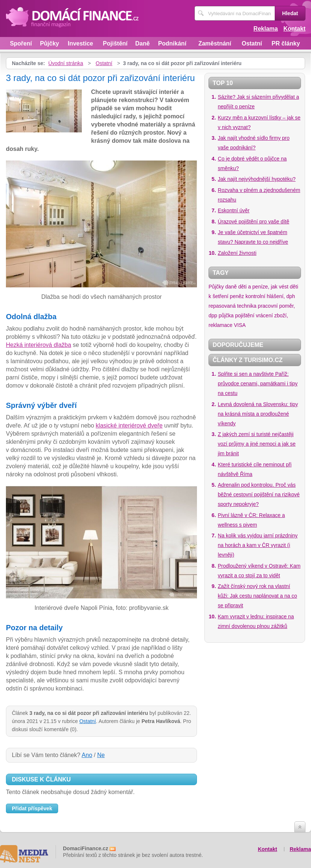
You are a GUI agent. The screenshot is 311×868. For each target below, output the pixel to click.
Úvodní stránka (66, 63)
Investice (80, 43)
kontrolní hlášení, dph (270, 296)
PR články (286, 43)
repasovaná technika (232, 306)
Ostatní (252, 43)
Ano (87, 755)
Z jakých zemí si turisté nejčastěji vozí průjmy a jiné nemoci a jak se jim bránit (257, 444)
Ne (101, 755)
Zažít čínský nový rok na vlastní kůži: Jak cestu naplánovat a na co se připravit (257, 596)
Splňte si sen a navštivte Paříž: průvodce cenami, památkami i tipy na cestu (258, 384)
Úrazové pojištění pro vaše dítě (253, 222)
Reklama (266, 29)
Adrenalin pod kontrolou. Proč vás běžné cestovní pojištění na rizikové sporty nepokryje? (259, 494)
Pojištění (115, 43)
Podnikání (172, 43)
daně (231, 287)
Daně (142, 43)
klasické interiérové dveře (129, 425)
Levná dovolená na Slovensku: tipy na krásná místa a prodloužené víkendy (258, 414)
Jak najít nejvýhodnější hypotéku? (257, 179)
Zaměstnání (215, 43)
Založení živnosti (237, 253)
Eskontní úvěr (234, 210)
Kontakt (294, 29)
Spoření (21, 43)
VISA (240, 325)
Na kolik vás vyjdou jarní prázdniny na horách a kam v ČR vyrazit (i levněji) (258, 545)
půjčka (226, 315)
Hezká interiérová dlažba (39, 345)
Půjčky (50, 43)
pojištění (245, 315)
